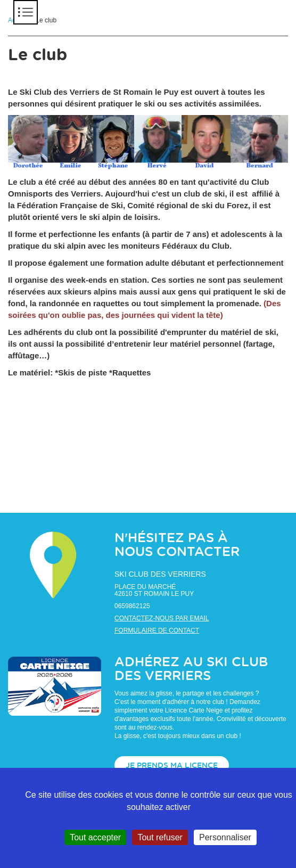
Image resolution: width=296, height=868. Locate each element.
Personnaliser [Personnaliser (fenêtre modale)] (225, 837)
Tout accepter (95, 837)
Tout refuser (160, 837)
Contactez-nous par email (162, 618)
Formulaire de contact (157, 630)
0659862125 (132, 606)
